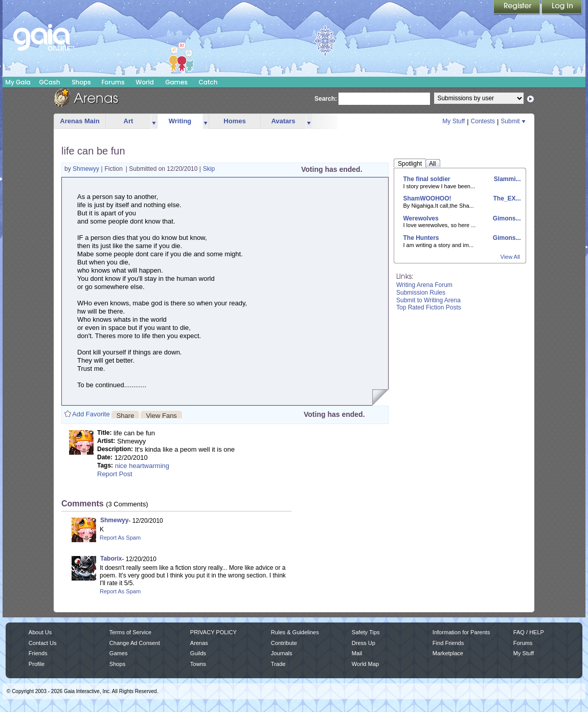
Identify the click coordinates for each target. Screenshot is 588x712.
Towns (198, 664)
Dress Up (364, 643)
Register (517, 8)
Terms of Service (130, 632)
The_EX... (506, 198)
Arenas (199, 643)
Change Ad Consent (135, 643)
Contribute (284, 643)
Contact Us (43, 643)
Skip (209, 169)
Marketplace (448, 653)
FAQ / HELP (529, 632)
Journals (282, 653)
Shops (81, 82)
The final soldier (427, 179)
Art (129, 121)
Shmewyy (87, 169)
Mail (357, 653)
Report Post (115, 474)
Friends (38, 653)
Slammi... (506, 179)
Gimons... (506, 218)
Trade (278, 664)
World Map (365, 664)
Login (562, 8)
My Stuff (454, 121)
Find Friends (448, 643)
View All (510, 257)
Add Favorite (91, 414)
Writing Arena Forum (424, 285)
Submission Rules (421, 293)
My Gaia (18, 82)
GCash (50, 82)
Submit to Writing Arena (428, 300)
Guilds (198, 653)
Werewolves (421, 218)
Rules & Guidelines (295, 632)
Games (176, 82)
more (154, 121)
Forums (113, 82)
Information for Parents (461, 632)
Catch (208, 82)
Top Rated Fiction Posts (429, 307)
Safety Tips (366, 632)
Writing (180, 121)
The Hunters (421, 238)
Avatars (283, 121)
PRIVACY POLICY (213, 632)
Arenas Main (80, 121)
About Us (40, 632)
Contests (483, 121)
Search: (326, 99)
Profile (37, 664)
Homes (234, 121)
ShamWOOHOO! (427, 198)
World (145, 82)
